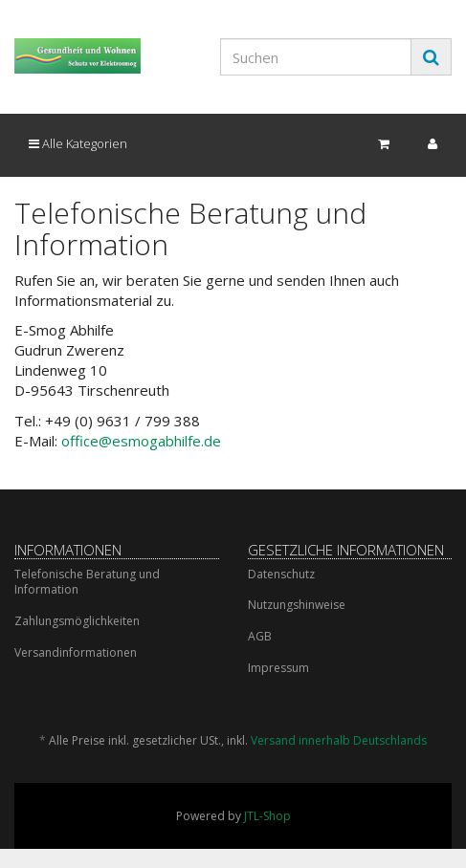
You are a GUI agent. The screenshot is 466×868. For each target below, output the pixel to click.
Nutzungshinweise (297, 605)
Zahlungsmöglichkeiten (77, 621)
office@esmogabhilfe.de (141, 441)
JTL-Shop (267, 816)
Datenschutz (281, 574)
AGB (260, 636)
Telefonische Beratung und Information (87, 582)
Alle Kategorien (78, 143)
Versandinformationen (76, 652)
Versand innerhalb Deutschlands (339, 740)
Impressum (278, 668)
